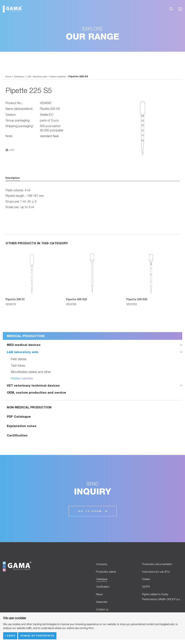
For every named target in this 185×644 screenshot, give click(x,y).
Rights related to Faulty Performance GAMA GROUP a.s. (161, 603)
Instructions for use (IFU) (158, 573)
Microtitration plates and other (31, 372)
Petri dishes (19, 360)
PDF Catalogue (19, 417)
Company (102, 565)
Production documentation (160, 565)
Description (13, 178)
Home (8, 76)
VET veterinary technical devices (33, 386)
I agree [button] (11, 636)
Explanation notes (22, 426)
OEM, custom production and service (37, 393)
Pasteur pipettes (62, 76)
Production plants (108, 573)
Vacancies (103, 605)
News (100, 597)
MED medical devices (24, 345)
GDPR (146, 589)
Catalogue (20, 76)
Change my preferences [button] (38, 636)
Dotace (147, 581)
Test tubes (18, 366)
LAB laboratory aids (23, 352)
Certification (17, 436)
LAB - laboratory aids (39, 76)
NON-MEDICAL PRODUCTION (30, 408)
